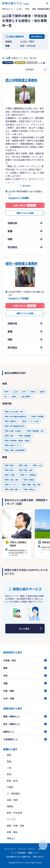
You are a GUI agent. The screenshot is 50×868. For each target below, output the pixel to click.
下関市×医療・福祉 (11, 489)
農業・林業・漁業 (15, 826)
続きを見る (27, 186)
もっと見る (24, 629)
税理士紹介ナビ (8, 9)
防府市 (33, 392)
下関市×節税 (9, 436)
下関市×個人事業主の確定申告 (15, 416)
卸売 (9, 774)
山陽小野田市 (26, 396)
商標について (34, 853)
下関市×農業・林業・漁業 (31, 485)
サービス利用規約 (18, 853)
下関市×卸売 (9, 470)
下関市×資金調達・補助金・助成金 (17, 440)
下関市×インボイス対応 (30, 421)
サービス (11, 819)
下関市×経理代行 (10, 421)
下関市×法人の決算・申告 (13, 412)
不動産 (10, 787)
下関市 (27, 9)
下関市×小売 (37, 465)
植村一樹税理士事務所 (21, 263)
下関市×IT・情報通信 (28, 475)
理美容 (10, 806)
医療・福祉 (12, 832)
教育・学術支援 (14, 813)
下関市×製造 (23, 465)
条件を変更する (37, 36)
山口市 (16, 392)
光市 (5, 396)
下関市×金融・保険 (11, 480)
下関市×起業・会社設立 (13, 431)
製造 (9, 761)
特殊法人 (11, 838)
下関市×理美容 (28, 480)
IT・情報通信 (13, 793)
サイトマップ (10, 849)
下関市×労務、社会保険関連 (14, 450)
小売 (9, 768)
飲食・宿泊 (12, 781)
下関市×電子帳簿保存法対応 (14, 426)
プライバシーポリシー (27, 849)
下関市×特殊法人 (29, 489)
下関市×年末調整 (37, 416)
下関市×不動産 (9, 475)
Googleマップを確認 (19, 198)
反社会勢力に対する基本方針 (18, 857)
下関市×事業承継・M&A (35, 431)
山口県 (19, 9)
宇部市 (6, 392)
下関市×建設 (9, 465)
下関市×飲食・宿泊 (25, 470)
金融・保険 (12, 800)
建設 (9, 755)
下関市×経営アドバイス (13, 445)
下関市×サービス (10, 485)
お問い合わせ (38, 857)
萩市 (24, 392)
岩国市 (42, 392)
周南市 (14, 396)
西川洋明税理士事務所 (21, 80)
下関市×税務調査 (24, 436)
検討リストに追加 (25, 213)
